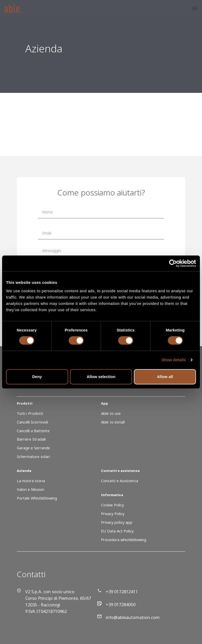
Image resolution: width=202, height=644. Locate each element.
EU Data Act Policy (117, 531)
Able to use (111, 413)
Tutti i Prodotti (30, 413)
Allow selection (101, 377)
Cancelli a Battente (33, 431)
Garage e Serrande (33, 448)
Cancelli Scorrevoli (32, 422)
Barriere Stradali (31, 439)
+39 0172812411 (118, 592)
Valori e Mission (31, 489)
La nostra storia (31, 481)
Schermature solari (33, 457)
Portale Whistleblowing (37, 498)
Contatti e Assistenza (120, 481)
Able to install (113, 422)
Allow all (165, 377)
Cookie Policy (112, 505)
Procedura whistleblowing (124, 540)
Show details (174, 360)
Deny (37, 377)
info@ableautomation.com (128, 617)
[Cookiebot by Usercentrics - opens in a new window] (173, 263)
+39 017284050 (116, 604)
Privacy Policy (113, 514)
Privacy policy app (117, 522)
